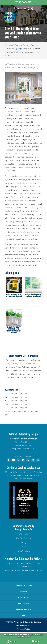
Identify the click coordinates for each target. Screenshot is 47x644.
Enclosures (24, 534)
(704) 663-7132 (23, 2)
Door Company (23, 603)
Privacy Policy (23, 629)
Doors (24, 547)
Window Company (23, 609)
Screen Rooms (24, 597)
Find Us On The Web (24, 456)
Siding (23, 542)
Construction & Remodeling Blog (24, 67)
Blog (23, 615)
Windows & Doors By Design (20, 64)
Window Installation (24, 585)
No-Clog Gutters (23, 538)
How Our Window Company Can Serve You (24, 571)
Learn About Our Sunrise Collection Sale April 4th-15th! (23, 636)
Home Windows (23, 551)
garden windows (34, 167)
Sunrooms (24, 591)
